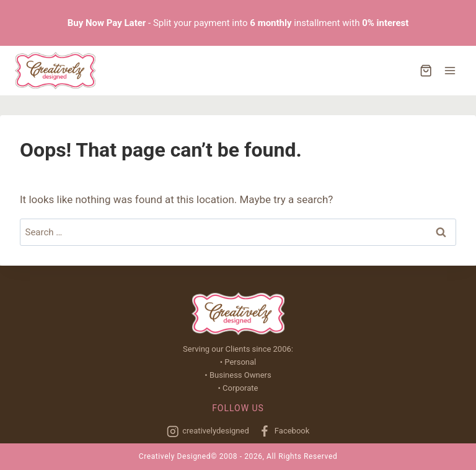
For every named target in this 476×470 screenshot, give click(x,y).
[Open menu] (450, 70)
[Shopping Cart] (426, 71)
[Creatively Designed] (55, 71)
